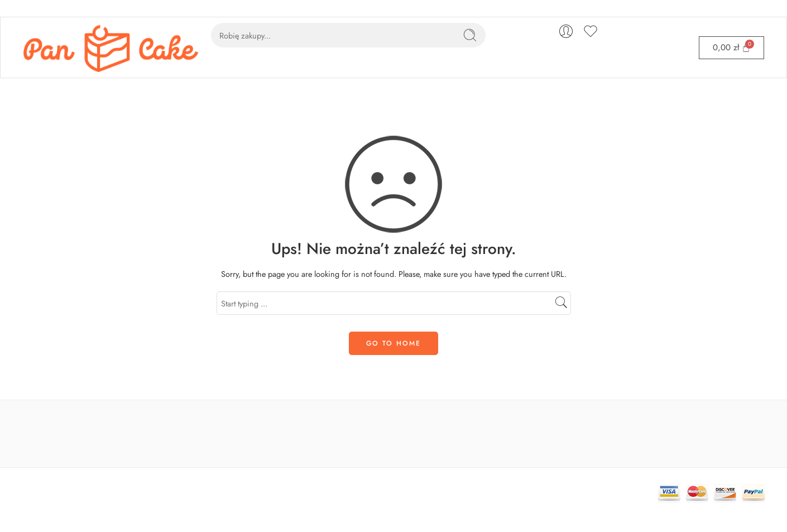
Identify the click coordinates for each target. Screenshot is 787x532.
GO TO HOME (393, 343)
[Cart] (731, 48)
